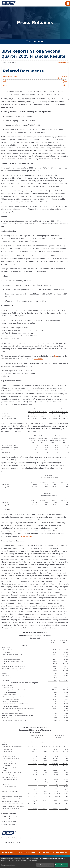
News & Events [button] (35, 41)
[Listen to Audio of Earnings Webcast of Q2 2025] (35, 77)
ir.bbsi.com (38, 359)
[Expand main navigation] (68, 3)
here (56, 356)
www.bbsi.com (27, 536)
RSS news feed (62, 852)
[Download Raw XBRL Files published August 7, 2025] (35, 85)
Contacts (45, 852)
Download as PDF (62, 62)
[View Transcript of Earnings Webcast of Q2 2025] (63, 78)
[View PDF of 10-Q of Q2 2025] (65, 83)
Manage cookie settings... (8, 865)
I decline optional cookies (45, 865)
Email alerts (10, 852)
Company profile (28, 852)
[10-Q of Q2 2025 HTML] (35, 81)
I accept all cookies (61, 865)
